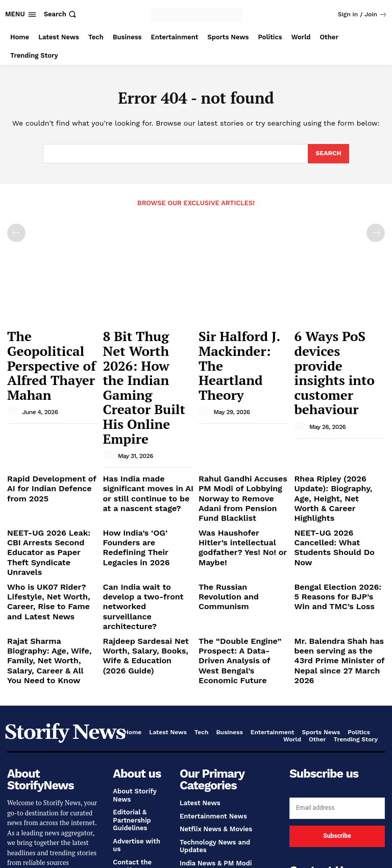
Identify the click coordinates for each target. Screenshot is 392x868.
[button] (61, 14)
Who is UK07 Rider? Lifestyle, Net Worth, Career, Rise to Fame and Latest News (48, 484)
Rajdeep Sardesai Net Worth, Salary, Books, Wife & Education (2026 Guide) (146, 517)
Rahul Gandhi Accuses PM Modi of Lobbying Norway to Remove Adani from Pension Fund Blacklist (241, 411)
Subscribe (337, 687)
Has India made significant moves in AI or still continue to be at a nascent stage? (148, 411)
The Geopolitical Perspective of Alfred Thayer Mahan (50, 342)
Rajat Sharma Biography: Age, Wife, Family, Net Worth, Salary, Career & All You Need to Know (50, 521)
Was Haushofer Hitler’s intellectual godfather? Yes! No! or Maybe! (243, 443)
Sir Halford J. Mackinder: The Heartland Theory (236, 342)
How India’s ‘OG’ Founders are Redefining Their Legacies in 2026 (145, 443)
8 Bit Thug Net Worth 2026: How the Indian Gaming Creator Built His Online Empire (148, 347)
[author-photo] (14, 367)
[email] (337, 659)
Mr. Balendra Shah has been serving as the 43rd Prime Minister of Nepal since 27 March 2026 (335, 521)
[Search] (328, 154)
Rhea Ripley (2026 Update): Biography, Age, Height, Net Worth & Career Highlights (339, 406)
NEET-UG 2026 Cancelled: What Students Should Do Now (337, 443)
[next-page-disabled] (376, 232)
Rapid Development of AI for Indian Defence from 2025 (47, 406)
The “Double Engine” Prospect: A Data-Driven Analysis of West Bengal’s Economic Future (240, 521)
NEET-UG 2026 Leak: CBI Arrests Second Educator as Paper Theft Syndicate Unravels (52, 447)
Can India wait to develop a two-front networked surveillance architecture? (148, 480)
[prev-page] (16, 232)
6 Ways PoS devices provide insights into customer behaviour (338, 342)
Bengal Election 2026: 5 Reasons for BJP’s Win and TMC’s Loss (338, 480)
